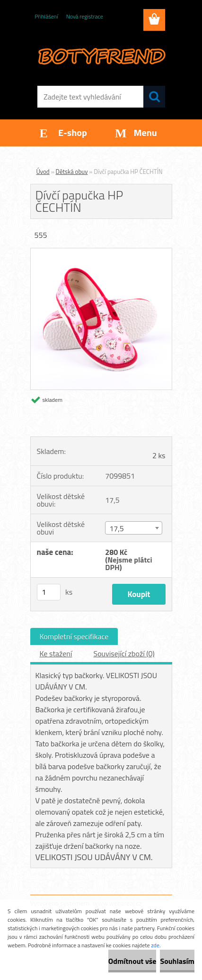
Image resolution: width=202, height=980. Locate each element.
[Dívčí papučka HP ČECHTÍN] (101, 252)
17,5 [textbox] (116, 528)
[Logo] (101, 55)
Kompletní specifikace (74, 636)
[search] (154, 97)
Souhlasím (177, 961)
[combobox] (134, 528)
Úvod (43, 172)
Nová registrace (85, 16)
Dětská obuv (72, 172)
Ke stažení (56, 653)
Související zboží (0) (124, 653)
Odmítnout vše (132, 961)
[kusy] (49, 592)
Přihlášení (47, 16)
